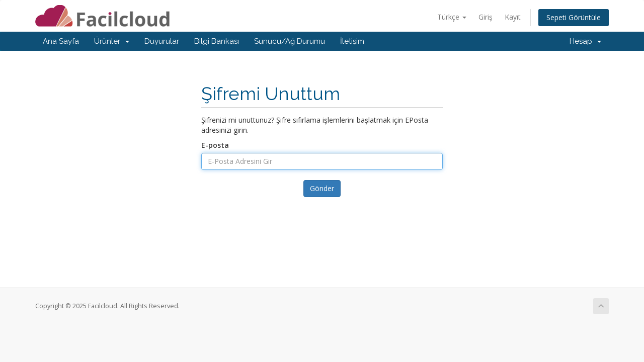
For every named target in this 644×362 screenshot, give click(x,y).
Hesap (585, 41)
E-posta (215, 145)
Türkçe (452, 17)
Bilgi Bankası (217, 41)
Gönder (322, 188)
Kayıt (513, 17)
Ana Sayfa (61, 41)
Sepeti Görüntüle (574, 17)
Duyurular (162, 41)
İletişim (352, 41)
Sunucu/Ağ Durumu (290, 41)
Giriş (486, 17)
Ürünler (112, 41)
